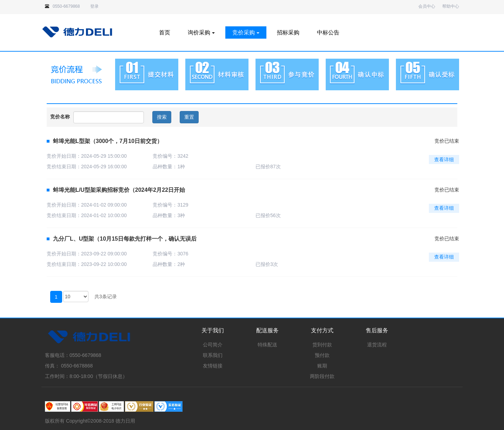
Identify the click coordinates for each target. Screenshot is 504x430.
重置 (189, 117)
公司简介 (213, 345)
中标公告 (328, 32)
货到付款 (322, 345)
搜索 (162, 117)
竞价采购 (246, 32)
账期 (322, 366)
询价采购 (201, 32)
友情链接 (213, 366)
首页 (165, 32)
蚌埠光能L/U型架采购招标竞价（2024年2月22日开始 (116, 190)
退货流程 (377, 345)
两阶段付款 (322, 376)
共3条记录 (106, 297)
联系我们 (213, 355)
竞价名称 (60, 117)
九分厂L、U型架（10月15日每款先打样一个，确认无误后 (122, 239)
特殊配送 (267, 345)
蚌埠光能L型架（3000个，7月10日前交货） (105, 141)
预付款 (322, 355)
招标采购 (288, 32)
